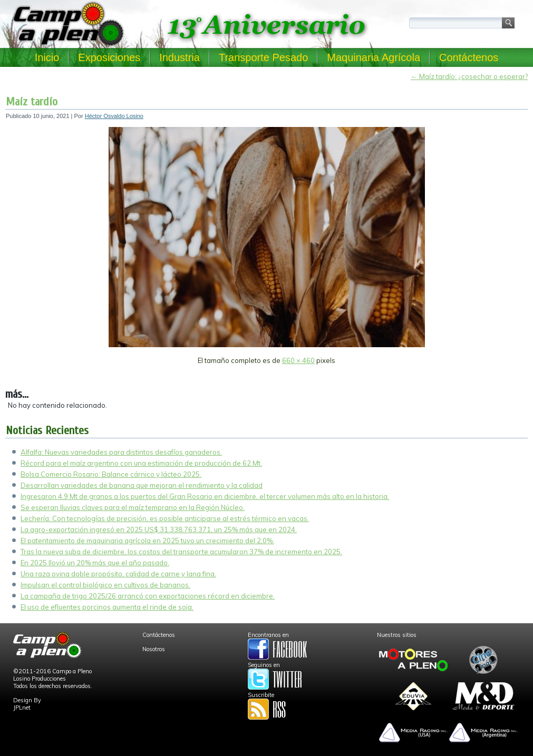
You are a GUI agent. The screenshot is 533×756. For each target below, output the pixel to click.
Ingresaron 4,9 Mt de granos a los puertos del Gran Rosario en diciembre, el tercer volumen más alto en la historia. (205, 496)
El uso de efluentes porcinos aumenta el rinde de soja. (107, 607)
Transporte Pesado (263, 57)
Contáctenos (469, 57)
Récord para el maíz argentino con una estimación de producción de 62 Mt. (141, 463)
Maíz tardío (32, 102)
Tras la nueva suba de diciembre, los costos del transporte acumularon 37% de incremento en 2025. (181, 552)
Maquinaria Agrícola (374, 57)
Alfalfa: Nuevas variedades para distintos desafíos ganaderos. (121, 452)
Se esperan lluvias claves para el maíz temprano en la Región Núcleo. (133, 507)
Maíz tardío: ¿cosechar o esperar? (469, 76)
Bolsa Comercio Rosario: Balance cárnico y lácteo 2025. (111, 474)
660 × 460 (298, 360)
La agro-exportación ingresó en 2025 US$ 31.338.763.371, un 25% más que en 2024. (159, 529)
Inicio (47, 57)
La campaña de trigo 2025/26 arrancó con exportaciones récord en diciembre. (148, 596)
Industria (180, 57)
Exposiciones (109, 57)
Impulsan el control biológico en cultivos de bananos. (105, 585)
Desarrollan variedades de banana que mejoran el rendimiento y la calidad (142, 485)
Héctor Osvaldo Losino (114, 116)
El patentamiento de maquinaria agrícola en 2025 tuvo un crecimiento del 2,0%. (147, 541)
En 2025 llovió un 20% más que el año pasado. (95, 563)
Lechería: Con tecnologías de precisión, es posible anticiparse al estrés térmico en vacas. (165, 518)
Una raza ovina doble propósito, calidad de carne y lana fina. (118, 574)
